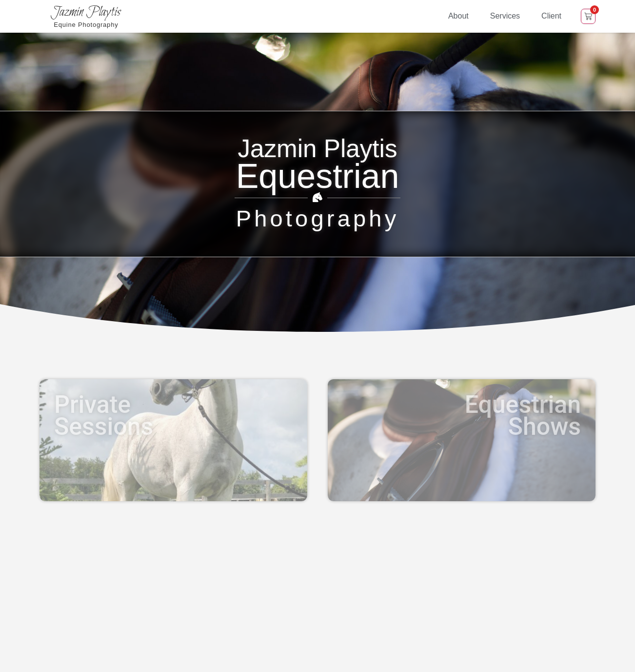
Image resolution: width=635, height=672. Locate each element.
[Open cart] (588, 16)
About (458, 16)
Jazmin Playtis (86, 12)
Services (505, 16)
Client (551, 16)
